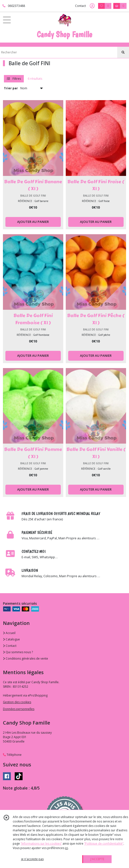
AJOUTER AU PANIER (33, 222)
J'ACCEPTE (97, 859)
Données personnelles (19, 709)
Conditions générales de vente (26, 659)
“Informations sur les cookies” (41, 844)
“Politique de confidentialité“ (104, 844)
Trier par (11, 88)
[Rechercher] (123, 52)
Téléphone (12, 755)
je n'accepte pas (32, 859)
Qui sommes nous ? (18, 652)
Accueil (9, 633)
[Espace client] (92, 6)
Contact (80, 6)
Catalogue (11, 639)
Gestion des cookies (17, 702)
